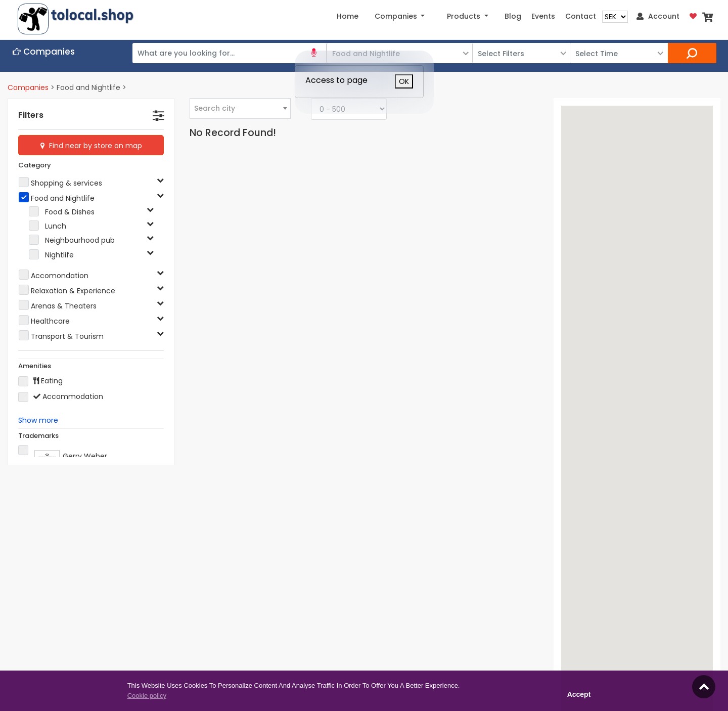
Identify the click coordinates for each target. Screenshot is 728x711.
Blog (513, 16)
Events (543, 16)
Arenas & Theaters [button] (64, 306)
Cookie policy (147, 696)
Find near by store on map (95, 146)
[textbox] (240, 108)
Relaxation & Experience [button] (73, 291)
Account (658, 16)
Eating (40, 381)
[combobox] (240, 108)
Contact (581, 16)
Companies (28, 87)
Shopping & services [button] (66, 183)
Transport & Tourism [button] (67, 336)
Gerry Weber (63, 454)
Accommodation (61, 397)
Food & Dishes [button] (70, 212)
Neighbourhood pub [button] (80, 240)
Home (348, 16)
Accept (579, 694)
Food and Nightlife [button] (63, 198)
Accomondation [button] (60, 276)
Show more (38, 420)
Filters (31, 115)
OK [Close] (404, 81)
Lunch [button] (56, 226)
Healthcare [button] (50, 321)
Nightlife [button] (59, 255)
